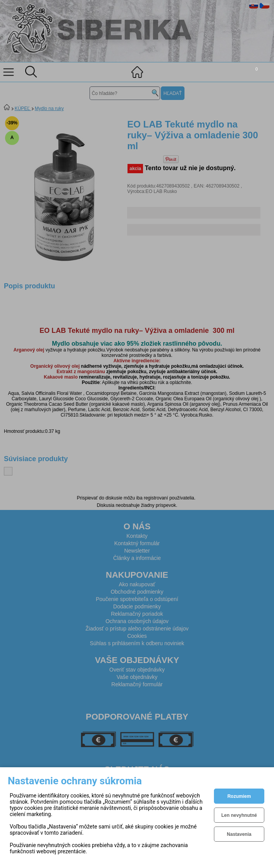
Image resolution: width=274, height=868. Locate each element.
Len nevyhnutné (239, 815)
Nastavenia (239, 834)
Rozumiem (239, 796)
